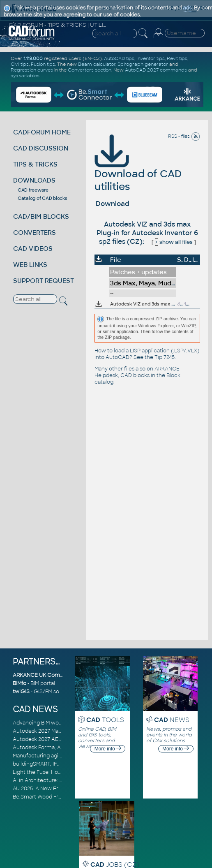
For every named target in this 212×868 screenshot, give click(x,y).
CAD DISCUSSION (41, 148)
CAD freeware (33, 190)
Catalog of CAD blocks (43, 198)
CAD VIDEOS (33, 249)
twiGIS (21, 692)
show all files (174, 242)
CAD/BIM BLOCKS (41, 216)
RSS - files (184, 136)
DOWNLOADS (34, 180)
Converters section (90, 70)
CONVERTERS (35, 233)
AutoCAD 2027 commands (156, 70)
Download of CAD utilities (138, 168)
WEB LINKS (30, 265)
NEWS (172, 720)
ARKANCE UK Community (45, 675)
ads (187, 8)
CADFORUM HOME (42, 132)
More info (108, 749)
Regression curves (32, 70)
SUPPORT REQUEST (44, 281)
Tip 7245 (165, 357)
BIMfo (20, 683)
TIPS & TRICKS (35, 164)
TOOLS (105, 720)
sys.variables (25, 76)
